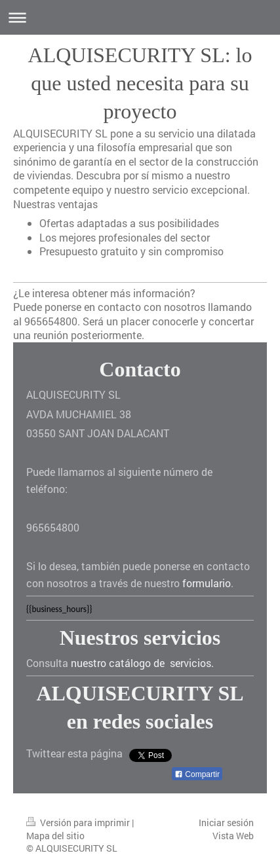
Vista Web (233, 836)
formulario (207, 583)
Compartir (197, 774)
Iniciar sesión (226, 823)
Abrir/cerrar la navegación (140, 17)
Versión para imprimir (79, 823)
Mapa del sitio (55, 836)
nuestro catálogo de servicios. (142, 663)
